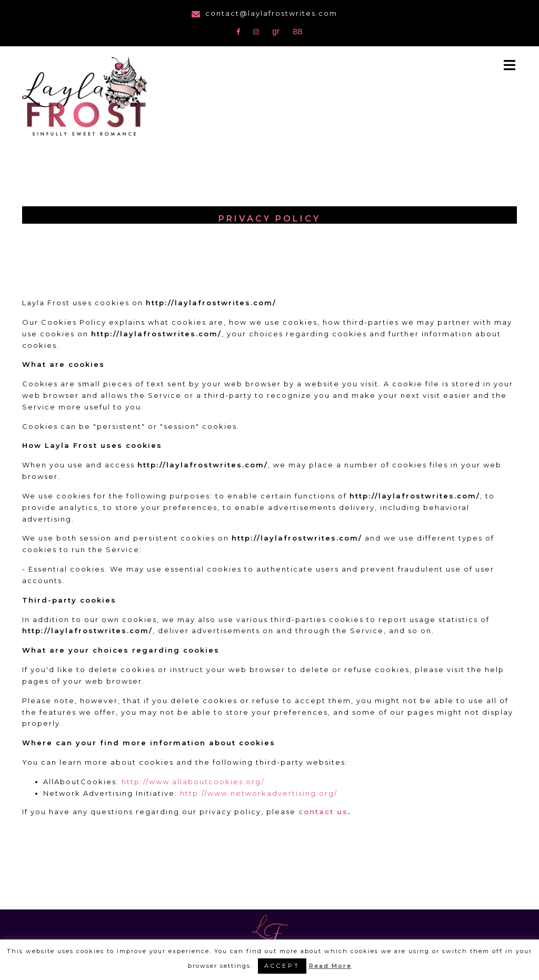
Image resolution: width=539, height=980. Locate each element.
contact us (323, 812)
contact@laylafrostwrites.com (271, 13)
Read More (330, 966)
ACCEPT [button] (282, 966)
